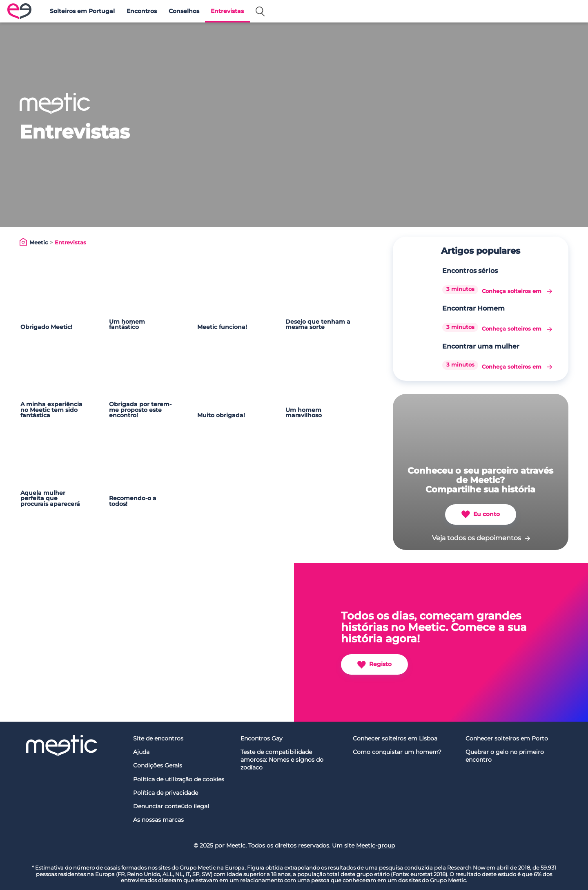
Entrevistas (227, 11)
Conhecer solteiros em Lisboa (395, 738)
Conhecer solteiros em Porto (507, 738)
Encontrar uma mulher (481, 346)
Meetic (39, 243)
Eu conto (481, 514)
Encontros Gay (262, 738)
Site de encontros (158, 738)
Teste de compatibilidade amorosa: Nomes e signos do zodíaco (282, 759)
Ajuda (141, 752)
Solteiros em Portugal (82, 11)
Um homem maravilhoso (304, 413)
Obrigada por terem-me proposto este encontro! (140, 410)
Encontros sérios (470, 271)
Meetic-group (375, 845)
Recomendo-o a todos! (133, 501)
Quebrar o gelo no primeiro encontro (505, 756)
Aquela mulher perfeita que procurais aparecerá (50, 498)
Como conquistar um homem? (397, 752)
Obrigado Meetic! (46, 327)
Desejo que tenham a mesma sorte (318, 324)
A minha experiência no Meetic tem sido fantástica (51, 410)
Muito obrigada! (221, 415)
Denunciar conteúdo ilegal (171, 806)
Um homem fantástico (127, 324)
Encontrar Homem (473, 308)
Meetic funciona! (222, 327)
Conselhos (184, 11)
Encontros (142, 11)
